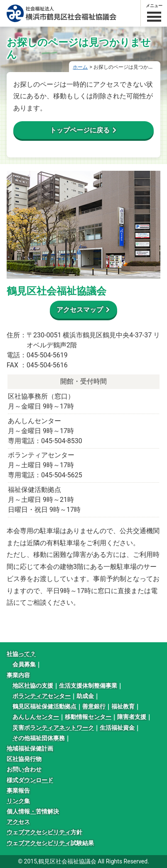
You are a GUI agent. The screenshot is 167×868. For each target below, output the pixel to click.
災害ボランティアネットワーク (53, 728)
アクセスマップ (80, 310)
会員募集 (24, 664)
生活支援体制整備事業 (88, 686)
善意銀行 (94, 706)
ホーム (80, 67)
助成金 (85, 696)
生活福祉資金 (117, 728)
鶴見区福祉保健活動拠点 (44, 706)
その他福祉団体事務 (39, 738)
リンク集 (18, 801)
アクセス (18, 822)
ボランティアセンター (42, 696)
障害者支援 (132, 717)
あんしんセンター (36, 717)
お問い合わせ (24, 769)
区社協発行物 (24, 759)
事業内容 (18, 675)
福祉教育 (123, 706)
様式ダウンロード (30, 780)
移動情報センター (88, 717)
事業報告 (18, 791)
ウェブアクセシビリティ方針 (44, 832)
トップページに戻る (80, 130)
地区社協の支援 (33, 686)
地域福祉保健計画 (30, 748)
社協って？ (21, 654)
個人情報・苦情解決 (33, 811)
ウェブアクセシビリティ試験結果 (50, 843)
